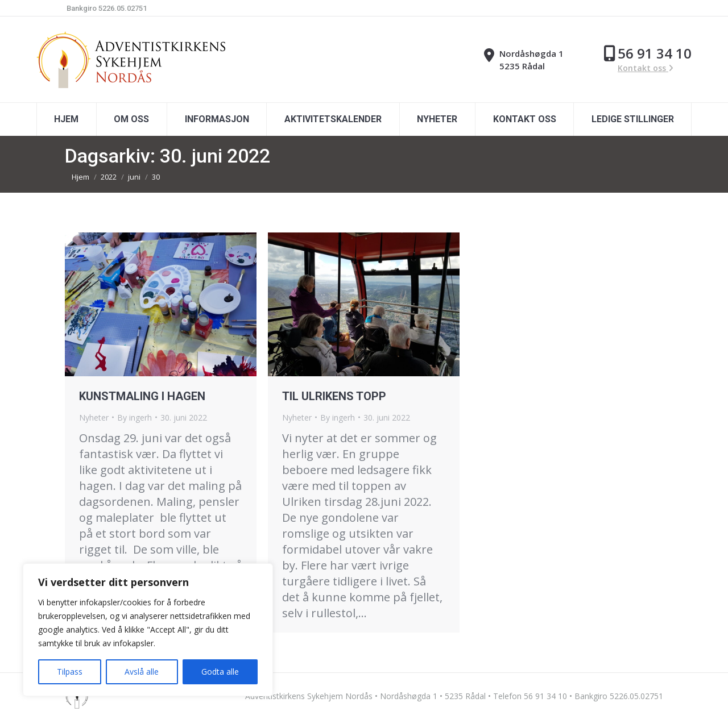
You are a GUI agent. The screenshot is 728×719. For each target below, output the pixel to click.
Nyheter (94, 417)
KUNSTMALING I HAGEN (142, 396)
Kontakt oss (646, 68)
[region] (148, 630)
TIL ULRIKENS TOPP (334, 396)
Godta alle (220, 672)
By (135, 417)
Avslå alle (142, 672)
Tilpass (70, 672)
